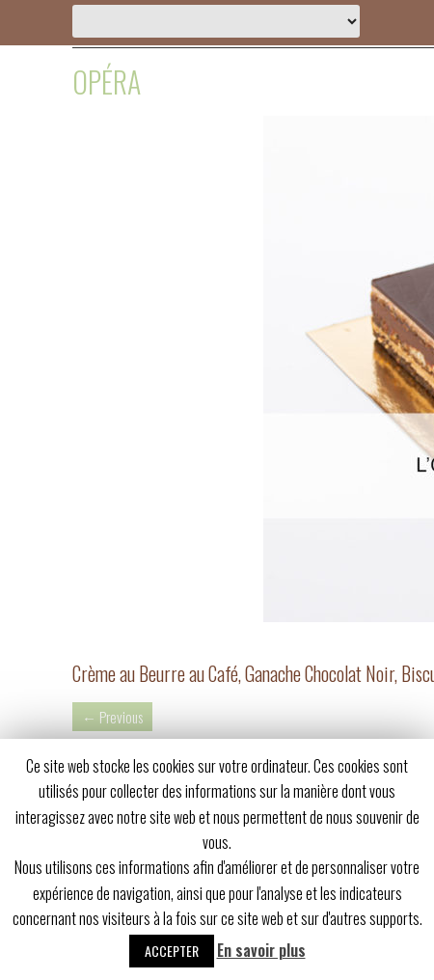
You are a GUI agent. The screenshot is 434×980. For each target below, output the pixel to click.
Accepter (172, 951)
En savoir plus (261, 950)
